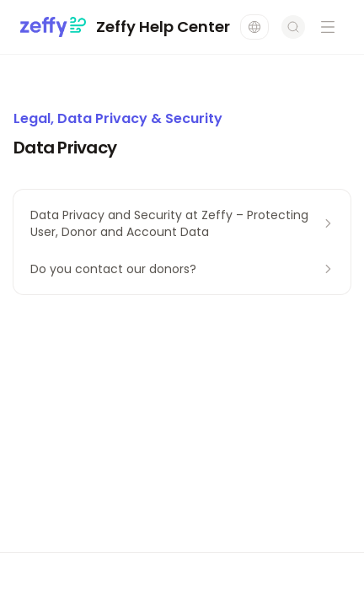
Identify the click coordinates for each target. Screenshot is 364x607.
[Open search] (293, 27)
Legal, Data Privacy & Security (118, 118)
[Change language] (254, 27)
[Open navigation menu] (328, 27)
